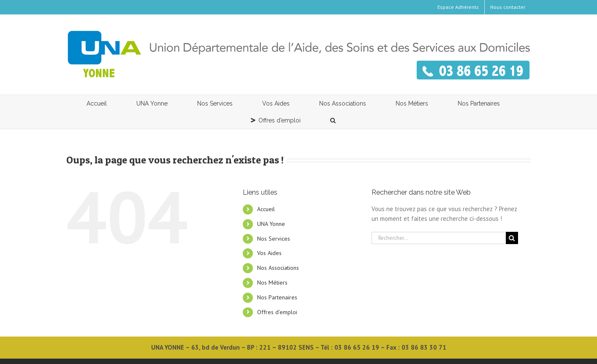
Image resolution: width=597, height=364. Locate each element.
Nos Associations (278, 268)
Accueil (266, 209)
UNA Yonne (271, 224)
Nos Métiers (272, 283)
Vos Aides (269, 253)
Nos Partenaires (277, 297)
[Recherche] (512, 238)
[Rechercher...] (439, 238)
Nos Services (274, 239)
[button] (333, 120)
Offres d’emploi (277, 312)
